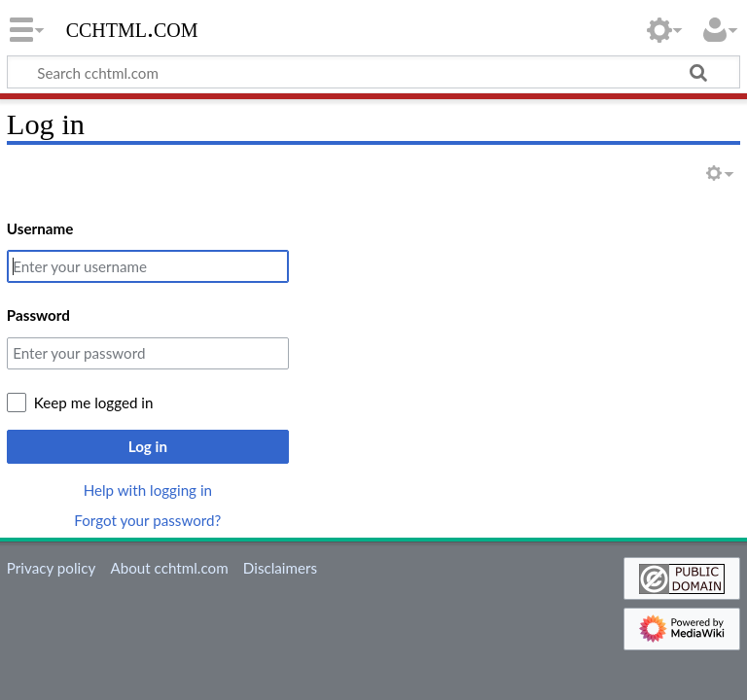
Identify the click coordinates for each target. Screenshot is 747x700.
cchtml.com (132, 28)
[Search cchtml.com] (373, 72)
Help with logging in (148, 490)
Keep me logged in (94, 402)
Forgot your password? (147, 520)
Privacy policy (51, 568)
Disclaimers (280, 568)
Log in (148, 446)
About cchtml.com (169, 568)
